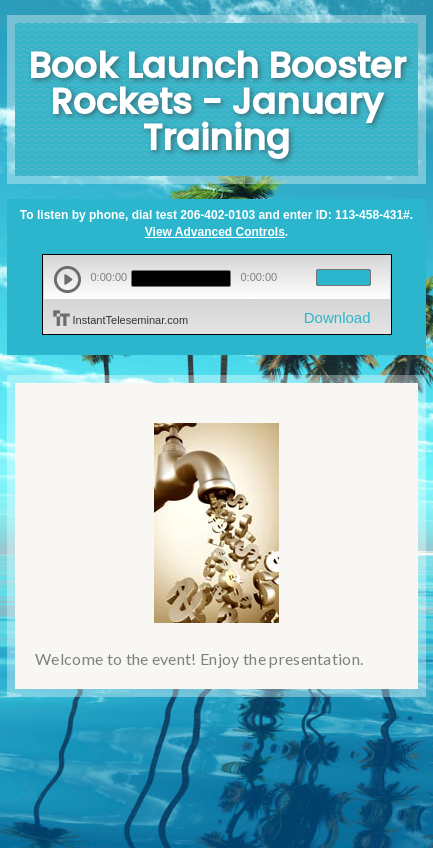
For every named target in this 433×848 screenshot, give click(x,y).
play (67, 279)
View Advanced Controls (215, 232)
